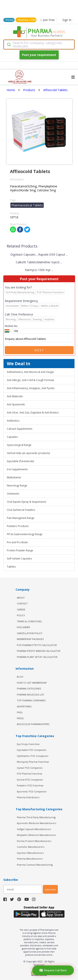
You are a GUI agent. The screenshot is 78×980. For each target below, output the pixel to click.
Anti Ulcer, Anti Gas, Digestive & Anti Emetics (33, 413)
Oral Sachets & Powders (21, 510)
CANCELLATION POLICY (30, 633)
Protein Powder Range (20, 550)
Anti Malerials (15, 396)
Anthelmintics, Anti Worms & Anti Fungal (30, 372)
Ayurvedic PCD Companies (32, 791)
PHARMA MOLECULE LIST (31, 695)
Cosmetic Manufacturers (31, 847)
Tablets (11, 567)
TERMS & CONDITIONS (29, 621)
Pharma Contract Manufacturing (35, 865)
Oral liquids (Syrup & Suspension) (26, 502)
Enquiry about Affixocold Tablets (39, 339)
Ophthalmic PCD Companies (33, 756)
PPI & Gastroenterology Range (25, 534)
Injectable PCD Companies (32, 750)
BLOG (20, 677)
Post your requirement (39, 55)
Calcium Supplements (20, 429)
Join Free (48, 20)
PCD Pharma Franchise (30, 774)
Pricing (10, 20)
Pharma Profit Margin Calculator (39, 651)
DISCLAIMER (23, 627)
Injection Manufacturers (30, 853)
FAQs (20, 712)
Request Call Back (53, 970)
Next (39, 350)
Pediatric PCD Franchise (30, 785)
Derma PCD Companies (30, 780)
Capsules (12, 437)
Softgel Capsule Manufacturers (34, 829)
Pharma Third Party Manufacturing (36, 817)
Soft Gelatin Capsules (19, 559)
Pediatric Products (18, 526)
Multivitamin (14, 477)
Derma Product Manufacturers (34, 841)
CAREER (21, 609)
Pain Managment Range (21, 518)
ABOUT (21, 598)
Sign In (67, 20)
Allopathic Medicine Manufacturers (36, 835)
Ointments (13, 494)
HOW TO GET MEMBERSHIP (32, 683)
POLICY (21, 615)
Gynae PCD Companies (30, 768)
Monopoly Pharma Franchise (33, 762)
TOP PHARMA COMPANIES (31, 700)
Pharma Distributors (28, 797)
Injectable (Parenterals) (20, 461)
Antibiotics (13, 421)
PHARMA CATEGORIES (29, 689)
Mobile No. (11, 326)
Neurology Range (17, 486)
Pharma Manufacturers (30, 859)
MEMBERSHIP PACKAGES (30, 639)
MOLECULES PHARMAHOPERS (33, 724)
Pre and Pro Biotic (17, 542)
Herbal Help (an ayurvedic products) (28, 453)
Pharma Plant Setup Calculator (37, 657)
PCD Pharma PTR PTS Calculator (37, 645)
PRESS (20, 718)
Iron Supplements (17, 469)
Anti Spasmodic (16, 404)
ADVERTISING (24, 706)
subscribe (50, 889)
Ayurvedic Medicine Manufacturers (37, 823)
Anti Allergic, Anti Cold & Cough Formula (30, 380)
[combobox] (39, 45)
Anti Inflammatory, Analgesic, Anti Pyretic (31, 388)
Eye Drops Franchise (28, 744)
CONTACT (22, 603)
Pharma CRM (27, 20)
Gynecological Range (19, 445)
